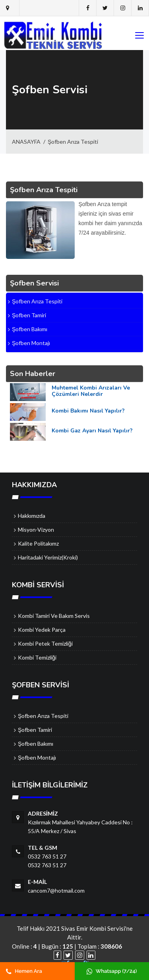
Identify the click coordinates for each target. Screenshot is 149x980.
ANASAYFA (26, 142)
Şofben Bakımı (36, 744)
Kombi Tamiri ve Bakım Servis (54, 616)
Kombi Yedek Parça (42, 630)
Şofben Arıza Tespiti (73, 142)
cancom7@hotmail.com (56, 890)
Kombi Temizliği (37, 657)
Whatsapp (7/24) (112, 971)
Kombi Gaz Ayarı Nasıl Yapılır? (92, 431)
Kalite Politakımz (38, 543)
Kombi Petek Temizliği (45, 643)
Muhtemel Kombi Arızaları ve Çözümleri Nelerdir (91, 391)
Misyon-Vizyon (36, 530)
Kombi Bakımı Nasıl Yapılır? (88, 411)
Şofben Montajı (37, 757)
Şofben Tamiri (35, 730)
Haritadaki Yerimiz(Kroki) (48, 557)
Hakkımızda (32, 516)
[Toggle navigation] (139, 36)
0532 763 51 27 (47, 856)
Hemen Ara (24, 971)
